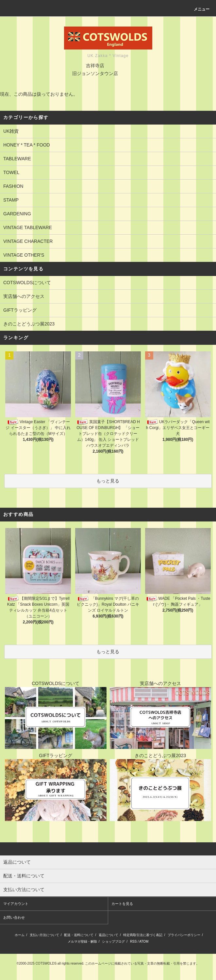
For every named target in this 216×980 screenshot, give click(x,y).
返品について (108, 935)
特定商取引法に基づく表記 (143, 935)
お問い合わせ (14, 917)
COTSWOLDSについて (27, 283)
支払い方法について (44, 935)
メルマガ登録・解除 (82, 941)
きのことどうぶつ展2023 (29, 324)
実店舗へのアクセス (24, 296)
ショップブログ (113, 941)
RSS (133, 941)
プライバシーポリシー (184, 935)
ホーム (20, 935)
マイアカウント (16, 904)
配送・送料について (79, 935)
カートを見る (122, 904)
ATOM (144, 941)
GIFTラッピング (20, 310)
